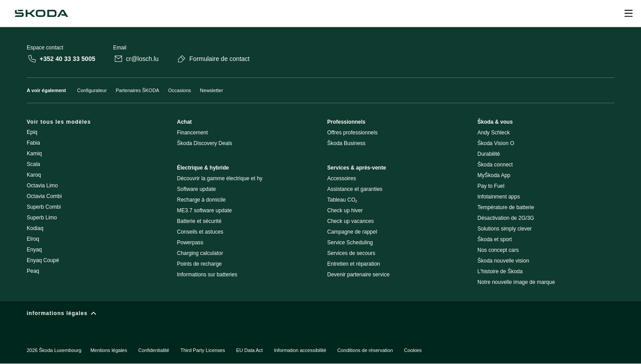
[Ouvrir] (629, 13)
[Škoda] (41, 13)
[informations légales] (320, 315)
